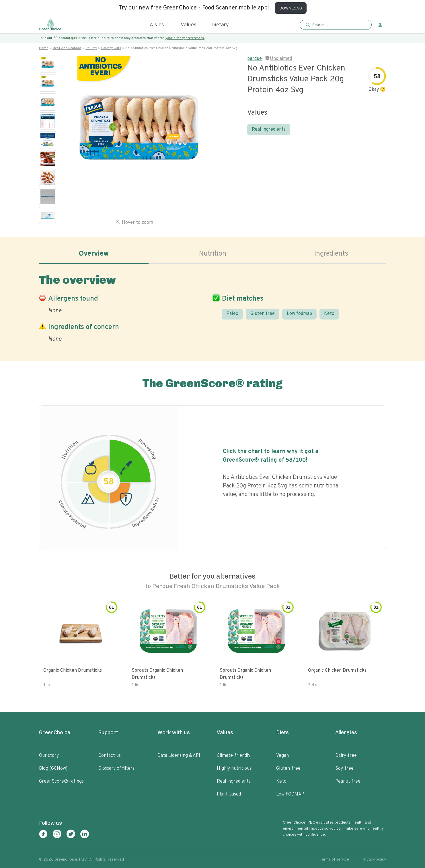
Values (189, 25)
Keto (329, 314)
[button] (336, 25)
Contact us (110, 756)
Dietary (220, 25)
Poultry (91, 48)
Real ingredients (269, 130)
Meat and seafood (67, 48)
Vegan (282, 756)
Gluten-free (288, 769)
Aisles (157, 25)
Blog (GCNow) (53, 769)
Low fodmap (299, 314)
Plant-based (229, 794)
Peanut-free (348, 781)
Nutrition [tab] (213, 254)
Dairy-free (346, 756)
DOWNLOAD (291, 8)
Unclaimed (281, 59)
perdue (255, 59)
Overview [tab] (94, 254)
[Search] (339, 25)
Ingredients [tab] (331, 254)
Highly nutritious (234, 769)
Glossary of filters (116, 769)
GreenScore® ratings (61, 781)
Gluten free (263, 314)
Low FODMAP (290, 794)
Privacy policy (374, 860)
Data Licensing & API (179, 756)
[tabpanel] (212, 307)
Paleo (232, 314)
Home (44, 48)
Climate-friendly (234, 756)
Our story (49, 756)
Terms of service (334, 860)
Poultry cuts (111, 48)
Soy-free (344, 769)
